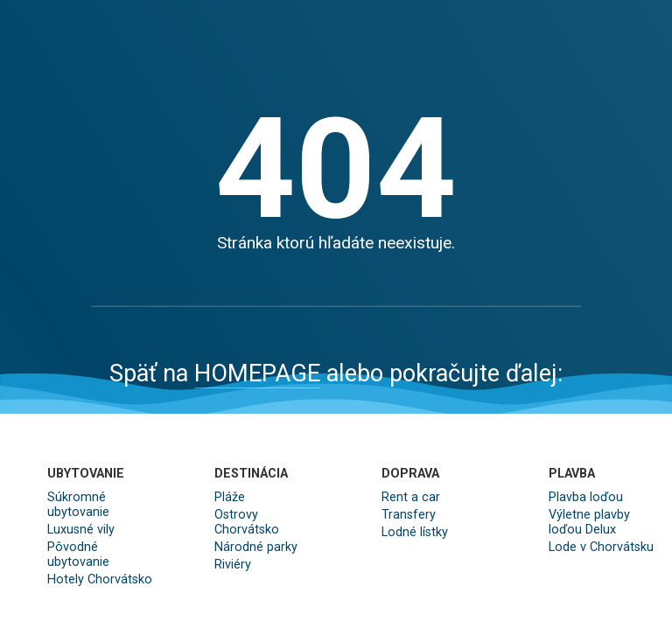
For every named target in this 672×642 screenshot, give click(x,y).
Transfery (409, 515)
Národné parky (256, 547)
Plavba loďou (586, 497)
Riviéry (233, 565)
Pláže (230, 497)
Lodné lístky (415, 532)
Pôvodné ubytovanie (78, 555)
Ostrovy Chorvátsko (247, 522)
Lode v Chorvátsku (601, 547)
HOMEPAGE (257, 373)
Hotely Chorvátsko (100, 579)
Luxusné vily (81, 530)
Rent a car (411, 497)
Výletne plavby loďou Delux (589, 522)
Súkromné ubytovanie (78, 505)
